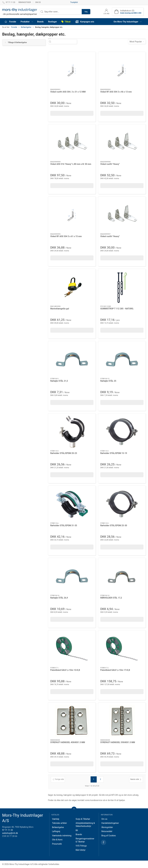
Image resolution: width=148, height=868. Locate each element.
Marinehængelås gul (60, 309)
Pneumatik (57, 844)
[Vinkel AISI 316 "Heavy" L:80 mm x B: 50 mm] (72, 143)
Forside (14, 27)
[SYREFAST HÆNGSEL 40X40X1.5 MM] (72, 721)
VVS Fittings (81, 846)
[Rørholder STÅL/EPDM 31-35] (72, 504)
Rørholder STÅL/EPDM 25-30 (114, 525)
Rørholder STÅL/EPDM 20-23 (64, 453)
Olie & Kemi (57, 840)
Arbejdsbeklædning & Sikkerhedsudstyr (85, 825)
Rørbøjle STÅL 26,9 (59, 598)
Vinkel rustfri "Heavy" (110, 164)
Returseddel (107, 831)
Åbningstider (25, 2)
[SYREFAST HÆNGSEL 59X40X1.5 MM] (122, 721)
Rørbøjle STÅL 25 (108, 381)
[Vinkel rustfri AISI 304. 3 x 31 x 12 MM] (72, 70)
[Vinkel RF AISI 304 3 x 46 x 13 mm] (122, 70)
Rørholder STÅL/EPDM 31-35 (64, 525)
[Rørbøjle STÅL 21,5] (72, 359)
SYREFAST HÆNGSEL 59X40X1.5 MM (118, 742)
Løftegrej (56, 831)
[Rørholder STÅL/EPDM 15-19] (122, 432)
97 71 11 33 (7, 830)
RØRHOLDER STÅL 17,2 (111, 598)
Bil (77, 830)
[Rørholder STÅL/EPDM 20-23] (72, 432)
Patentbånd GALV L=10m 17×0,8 (115, 670)
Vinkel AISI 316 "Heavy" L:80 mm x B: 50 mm (71, 164)
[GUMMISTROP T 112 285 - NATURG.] (122, 287)
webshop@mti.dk (10, 833)
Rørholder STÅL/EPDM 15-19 (114, 453)
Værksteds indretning (62, 836)
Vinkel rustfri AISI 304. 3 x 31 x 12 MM (68, 92)
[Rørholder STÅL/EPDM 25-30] (122, 504)
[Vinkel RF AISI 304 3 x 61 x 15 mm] (72, 215)
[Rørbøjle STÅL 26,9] (72, 576)
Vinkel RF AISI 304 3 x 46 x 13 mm (116, 92)
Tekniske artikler (59, 823)
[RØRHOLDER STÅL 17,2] (122, 576)
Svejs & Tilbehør (83, 819)
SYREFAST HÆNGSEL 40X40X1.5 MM (68, 742)
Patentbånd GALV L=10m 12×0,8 (65, 670)
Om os (38, 2)
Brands (79, 834)
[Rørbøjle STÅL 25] (122, 359)
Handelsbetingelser (110, 823)
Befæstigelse (26, 27)
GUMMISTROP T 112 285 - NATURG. (117, 309)
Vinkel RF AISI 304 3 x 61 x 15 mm (66, 236)
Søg (86, 12)
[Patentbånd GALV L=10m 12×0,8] (72, 649)
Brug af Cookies (109, 836)
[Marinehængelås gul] (72, 287)
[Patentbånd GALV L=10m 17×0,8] (122, 649)
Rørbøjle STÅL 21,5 (59, 381)
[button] (27, 22)
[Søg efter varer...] (65, 42)
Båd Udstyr (81, 850)
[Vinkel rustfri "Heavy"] (122, 143)
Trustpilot (74, 2)
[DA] (20, 12)
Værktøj (56, 819)
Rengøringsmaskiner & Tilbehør (85, 840)
